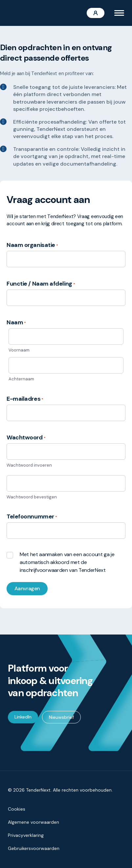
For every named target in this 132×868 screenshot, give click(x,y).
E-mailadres (25, 399)
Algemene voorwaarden (33, 822)
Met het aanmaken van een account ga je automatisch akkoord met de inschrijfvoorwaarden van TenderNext (67, 562)
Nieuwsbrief (61, 717)
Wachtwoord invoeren (29, 465)
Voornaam (19, 350)
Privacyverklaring (26, 835)
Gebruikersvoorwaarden (34, 848)
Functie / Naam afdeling (41, 284)
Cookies (17, 809)
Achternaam (21, 379)
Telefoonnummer (32, 516)
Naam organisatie (32, 245)
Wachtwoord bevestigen (32, 497)
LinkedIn (23, 717)
